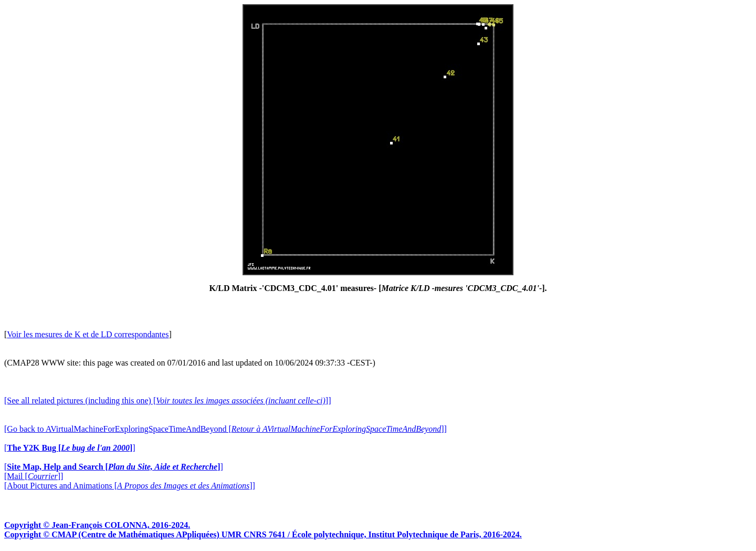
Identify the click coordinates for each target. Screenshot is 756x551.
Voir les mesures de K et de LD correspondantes (88, 334)
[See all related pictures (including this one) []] (167, 401)
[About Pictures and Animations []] (130, 486)
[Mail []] (34, 476)
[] (70, 448)
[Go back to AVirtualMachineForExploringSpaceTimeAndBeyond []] (225, 429)
